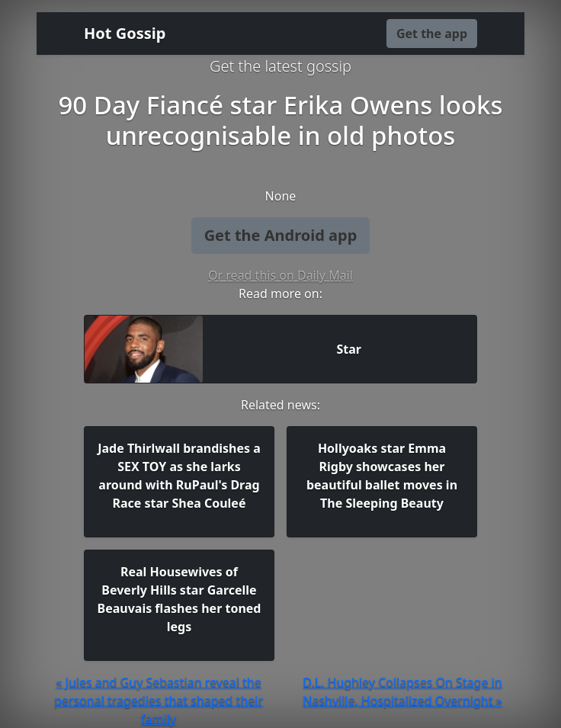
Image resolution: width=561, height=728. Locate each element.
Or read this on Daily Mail (280, 275)
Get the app (432, 34)
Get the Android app (281, 235)
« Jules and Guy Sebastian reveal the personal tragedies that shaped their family (159, 701)
